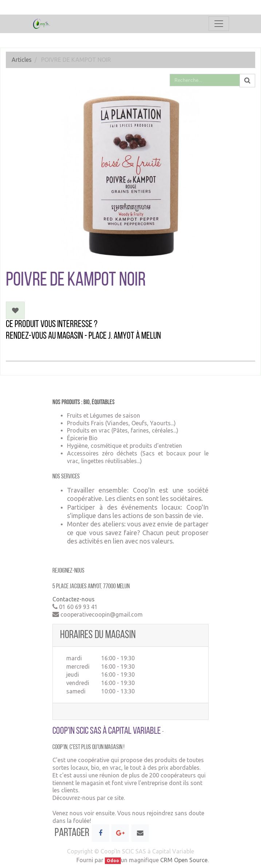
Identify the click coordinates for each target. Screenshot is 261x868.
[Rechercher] (247, 81)
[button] (15, 310)
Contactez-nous (74, 599)
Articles (22, 60)
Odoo (113, 861)
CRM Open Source (184, 860)
